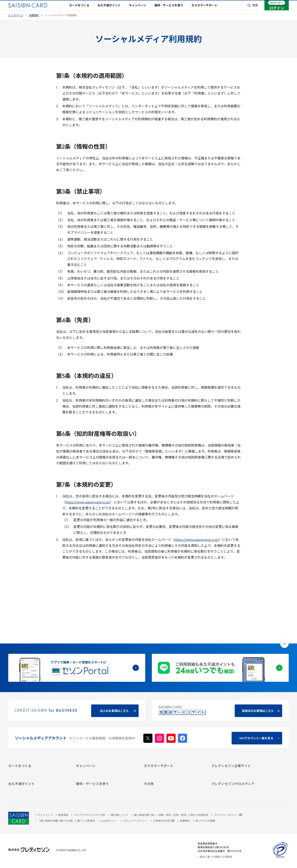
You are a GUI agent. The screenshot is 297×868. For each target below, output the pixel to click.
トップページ (16, 22)
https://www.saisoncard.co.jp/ (88, 509)
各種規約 (34, 22)
